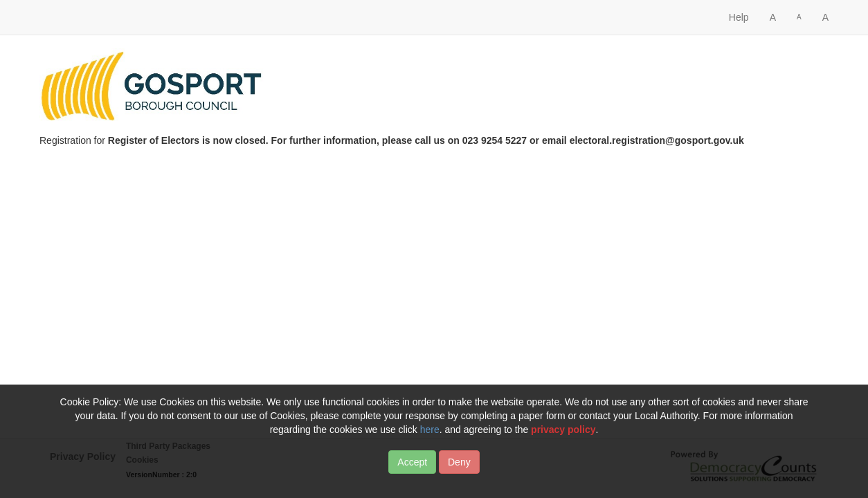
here (430, 432)
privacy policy (563, 432)
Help (739, 17)
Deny (459, 464)
